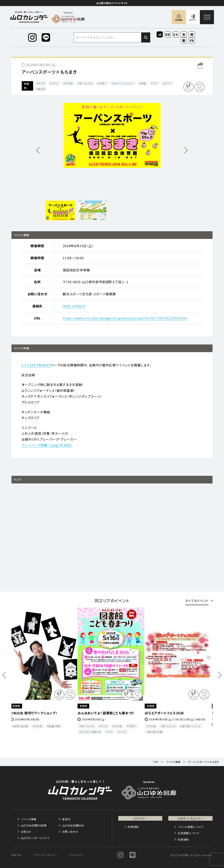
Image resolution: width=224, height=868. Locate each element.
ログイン (193, 20)
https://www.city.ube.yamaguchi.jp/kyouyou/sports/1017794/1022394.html (125, 318)
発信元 (66, 819)
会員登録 (179, 20)
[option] (112, 135)
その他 (69, 83)
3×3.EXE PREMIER (36, 365)
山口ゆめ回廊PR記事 (34, 825)
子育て (103, 83)
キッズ (41, 83)
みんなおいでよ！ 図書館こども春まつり (107, 713)
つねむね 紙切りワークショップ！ (35, 713)
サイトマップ (76, 855)
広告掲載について (189, 833)
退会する (16, 855)
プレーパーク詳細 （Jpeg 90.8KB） (47, 445)
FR (192, 40)
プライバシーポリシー (45, 855)
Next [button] (220, 675)
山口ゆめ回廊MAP (73, 825)
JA (160, 34)
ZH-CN (192, 35)
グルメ (55, 83)
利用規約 (133, 827)
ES (176, 34)
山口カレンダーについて (35, 838)
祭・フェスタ (86, 83)
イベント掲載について (191, 827)
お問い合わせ (70, 832)
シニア (168, 83)
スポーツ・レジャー (124, 83)
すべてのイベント (197, 601)
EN (168, 34)
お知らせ (26, 832)
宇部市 (27, 86)
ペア (155, 83)
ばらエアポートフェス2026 (165, 713)
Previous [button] (4, 675)
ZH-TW (184, 41)
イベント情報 (29, 819)
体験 (143, 83)
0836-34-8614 (74, 306)
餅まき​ (42, 89)
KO (184, 34)
